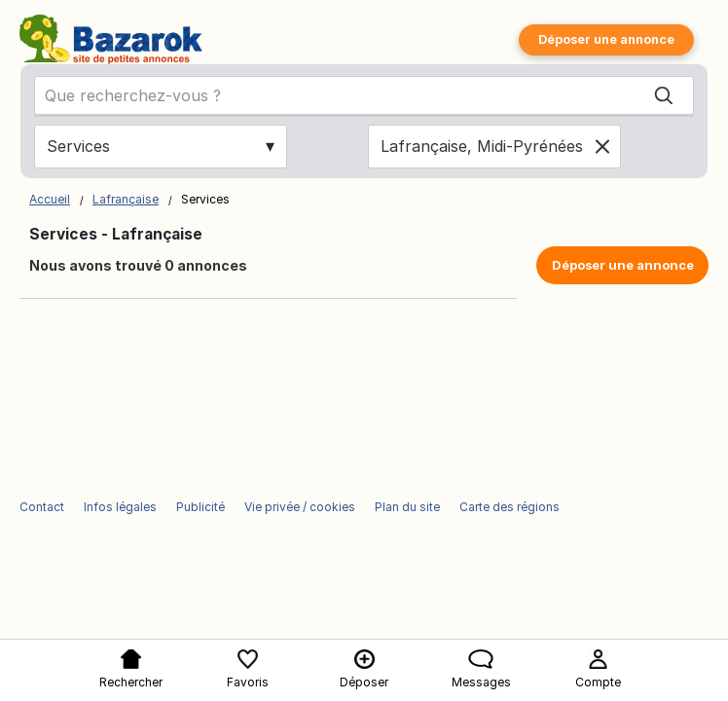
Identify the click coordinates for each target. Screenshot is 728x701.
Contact (42, 507)
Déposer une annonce (606, 39)
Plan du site (407, 507)
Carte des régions (510, 507)
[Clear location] (602, 146)
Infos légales (120, 507)
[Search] (664, 96)
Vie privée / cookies (300, 507)
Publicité (200, 507)
